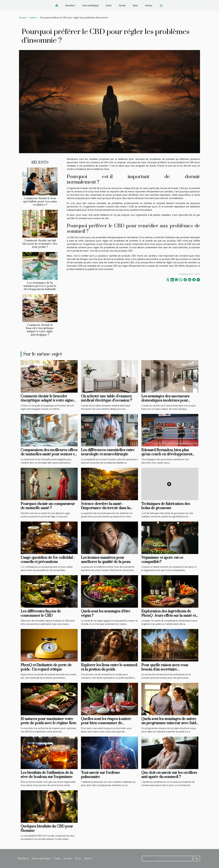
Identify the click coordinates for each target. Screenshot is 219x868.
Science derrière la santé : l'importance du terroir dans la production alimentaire (106, 508)
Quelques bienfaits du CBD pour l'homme (47, 828)
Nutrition (70, 5)
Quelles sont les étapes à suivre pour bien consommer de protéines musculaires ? (106, 723)
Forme (122, 5)
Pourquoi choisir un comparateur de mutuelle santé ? (48, 506)
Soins (109, 5)
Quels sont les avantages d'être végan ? (106, 613)
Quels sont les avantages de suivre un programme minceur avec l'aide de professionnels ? (170, 723)
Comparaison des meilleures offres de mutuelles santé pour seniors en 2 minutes (49, 454)
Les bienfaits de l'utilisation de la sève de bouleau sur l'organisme (47, 775)
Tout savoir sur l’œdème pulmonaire (100, 775)
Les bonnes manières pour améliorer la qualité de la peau (106, 560)
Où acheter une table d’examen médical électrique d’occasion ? (106, 398)
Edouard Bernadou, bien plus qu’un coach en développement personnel (167, 454)
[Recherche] (167, 859)
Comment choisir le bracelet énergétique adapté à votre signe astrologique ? (40, 330)
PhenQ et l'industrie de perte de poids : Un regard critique (46, 667)
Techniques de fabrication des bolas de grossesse (166, 506)
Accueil (23, 18)
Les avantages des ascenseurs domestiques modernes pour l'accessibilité (165, 401)
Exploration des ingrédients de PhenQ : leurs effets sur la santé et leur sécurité (169, 616)
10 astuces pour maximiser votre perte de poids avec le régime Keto (49, 721)
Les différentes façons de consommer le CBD (41, 613)
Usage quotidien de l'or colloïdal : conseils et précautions (48, 560)
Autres (149, 5)
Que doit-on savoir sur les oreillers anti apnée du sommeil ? (169, 775)
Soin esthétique (90, 5)
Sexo (135, 5)
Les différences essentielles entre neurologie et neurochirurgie (108, 452)
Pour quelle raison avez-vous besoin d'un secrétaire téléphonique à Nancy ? (165, 669)
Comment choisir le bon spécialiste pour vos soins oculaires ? (40, 202)
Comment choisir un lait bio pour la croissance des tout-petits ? (40, 244)
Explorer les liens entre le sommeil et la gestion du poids (109, 667)
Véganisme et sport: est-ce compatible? (162, 560)
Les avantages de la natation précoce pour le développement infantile (40, 286)
